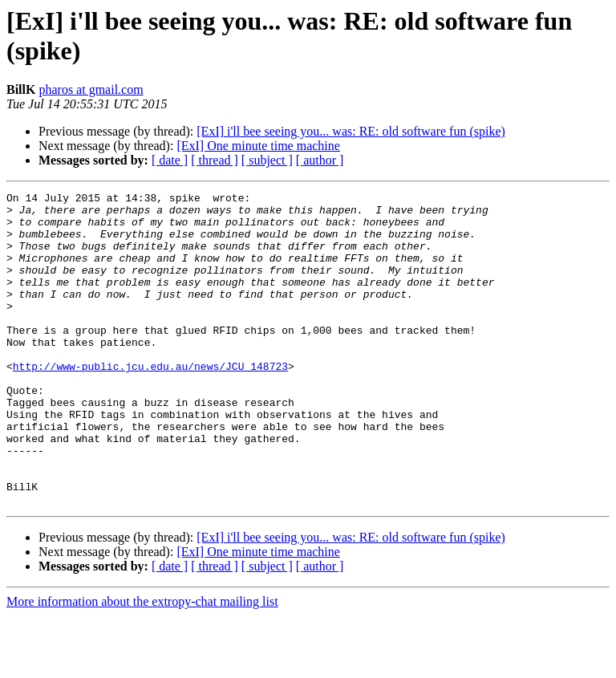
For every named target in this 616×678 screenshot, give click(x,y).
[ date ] (170, 160)
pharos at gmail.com (91, 89)
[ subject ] (267, 160)
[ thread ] (215, 160)
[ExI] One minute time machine (258, 146)
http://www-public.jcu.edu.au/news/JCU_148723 (150, 402)
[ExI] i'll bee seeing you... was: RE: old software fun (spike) (351, 131)
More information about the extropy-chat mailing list (142, 664)
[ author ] (320, 160)
